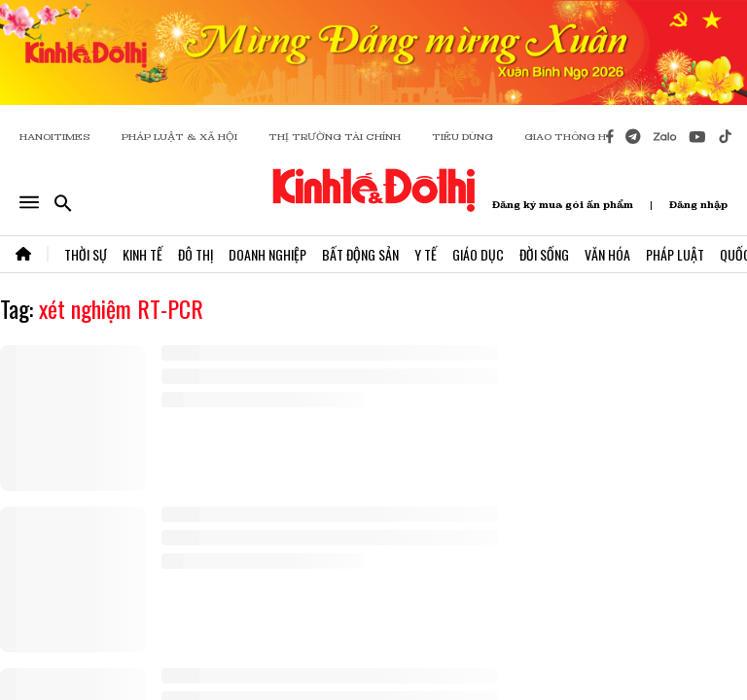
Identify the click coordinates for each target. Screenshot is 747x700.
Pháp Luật (675, 254)
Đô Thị (196, 254)
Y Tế (426, 254)
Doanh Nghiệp (267, 254)
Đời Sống (544, 254)
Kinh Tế (142, 254)
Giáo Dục (478, 254)
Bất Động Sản (360, 254)
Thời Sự (86, 254)
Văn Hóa (607, 254)
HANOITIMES (55, 137)
